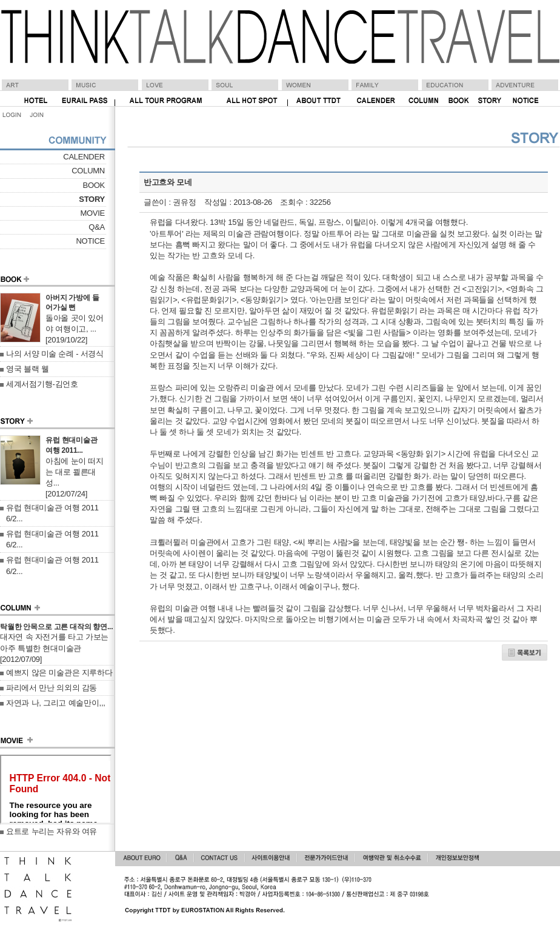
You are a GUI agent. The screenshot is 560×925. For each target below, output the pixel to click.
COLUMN (88, 171)
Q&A (97, 227)
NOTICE (90, 241)
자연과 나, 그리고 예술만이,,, (56, 703)
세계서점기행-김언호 (42, 384)
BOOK (94, 185)
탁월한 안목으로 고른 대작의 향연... (56, 627)
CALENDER (84, 157)
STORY (92, 199)
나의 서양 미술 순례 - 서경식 (55, 354)
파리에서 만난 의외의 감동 (52, 688)
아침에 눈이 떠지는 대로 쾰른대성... (75, 472)
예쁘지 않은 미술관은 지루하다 (59, 673)
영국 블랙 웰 (27, 369)
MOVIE (92, 213)
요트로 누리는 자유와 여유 (52, 831)
